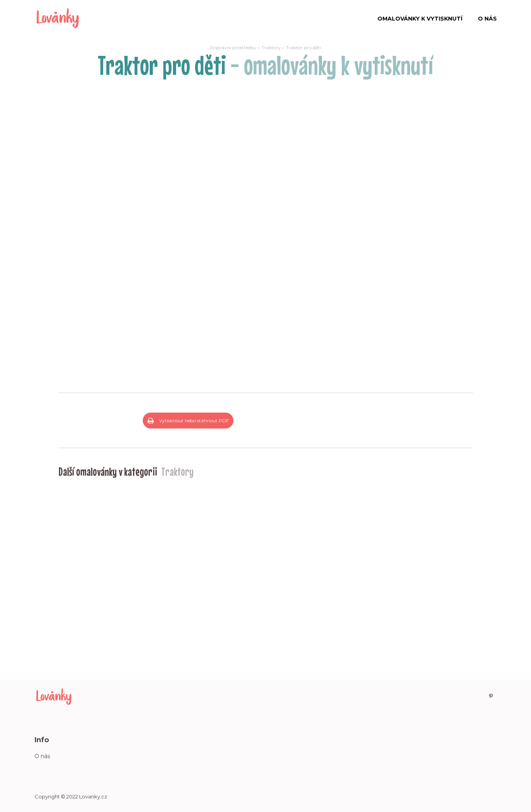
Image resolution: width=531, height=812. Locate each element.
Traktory (271, 48)
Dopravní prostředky (233, 48)
